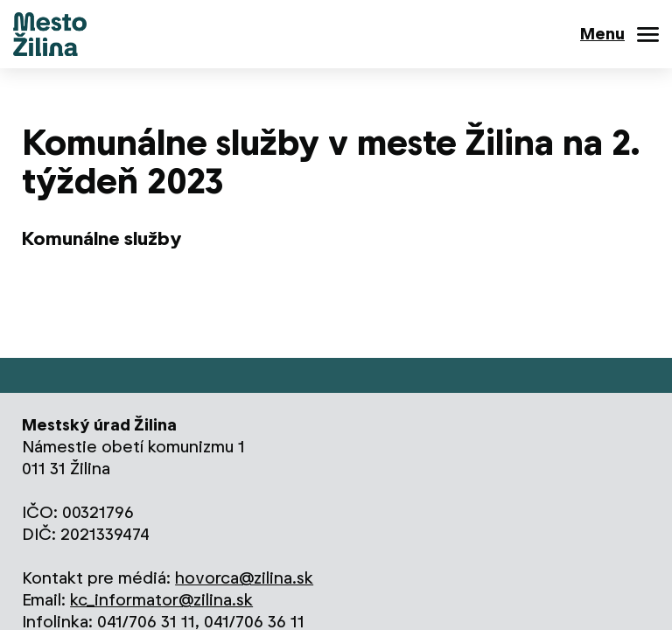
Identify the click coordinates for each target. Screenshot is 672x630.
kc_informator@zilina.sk (161, 600)
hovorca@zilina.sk (244, 578)
